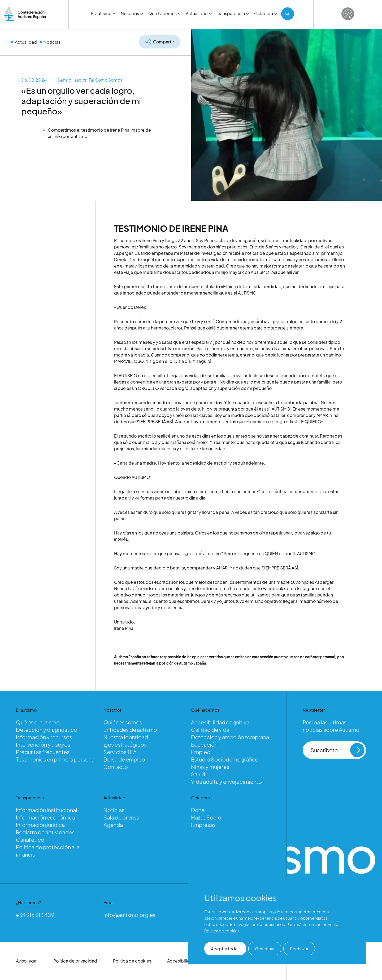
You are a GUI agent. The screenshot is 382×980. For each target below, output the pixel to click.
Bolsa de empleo (124, 759)
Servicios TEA (120, 752)
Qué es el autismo (38, 722)
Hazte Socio (206, 817)
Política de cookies (132, 961)
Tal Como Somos (105, 80)
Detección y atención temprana (230, 737)
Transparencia (233, 13)
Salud (198, 774)
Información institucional (47, 810)
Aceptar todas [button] (225, 949)
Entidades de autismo (130, 730)
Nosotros (132, 13)
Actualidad (199, 13)
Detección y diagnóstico (47, 730)
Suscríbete (338, 750)
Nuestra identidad (126, 737)
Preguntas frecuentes (43, 752)
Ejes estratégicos (125, 744)
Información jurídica (40, 825)
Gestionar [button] (265, 949)
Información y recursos (44, 737)
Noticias (52, 42)
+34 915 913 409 (35, 915)
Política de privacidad (75, 961)
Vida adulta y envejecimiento (226, 781)
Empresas (203, 825)
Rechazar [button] (299, 949)
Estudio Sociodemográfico (225, 759)
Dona (198, 810)
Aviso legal (27, 961)
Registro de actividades (45, 832)
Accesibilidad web (186, 961)
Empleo (201, 752)
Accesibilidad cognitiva (220, 722)
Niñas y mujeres (210, 767)
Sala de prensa (121, 817)
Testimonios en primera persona (55, 759)
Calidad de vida (210, 730)
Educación (204, 744)
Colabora (266, 13)
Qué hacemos (164, 13)
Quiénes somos (123, 722)
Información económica (45, 817)
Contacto (116, 767)
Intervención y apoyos (43, 744)
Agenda (113, 825)
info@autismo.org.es (129, 915)
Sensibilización (73, 80)
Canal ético (30, 839)
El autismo (103, 13)
